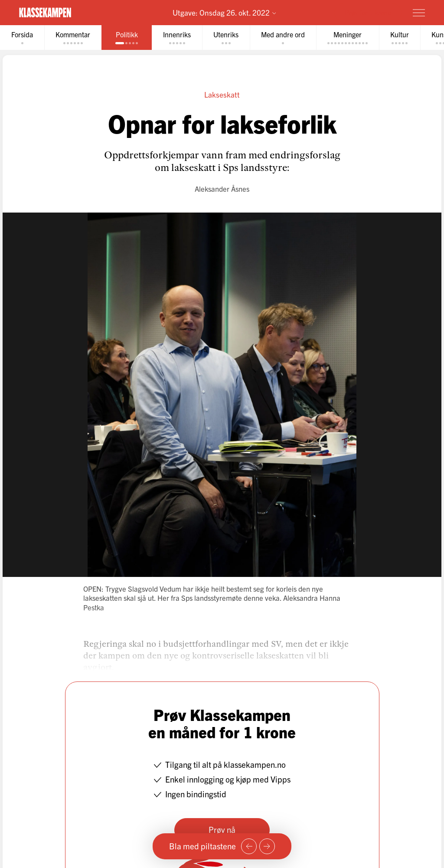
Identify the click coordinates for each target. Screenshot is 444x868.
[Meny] (419, 13)
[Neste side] (267, 846)
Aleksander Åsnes (222, 188)
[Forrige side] (249, 846)
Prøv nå (222, 829)
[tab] (22, 38)
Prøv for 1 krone (368, 12)
